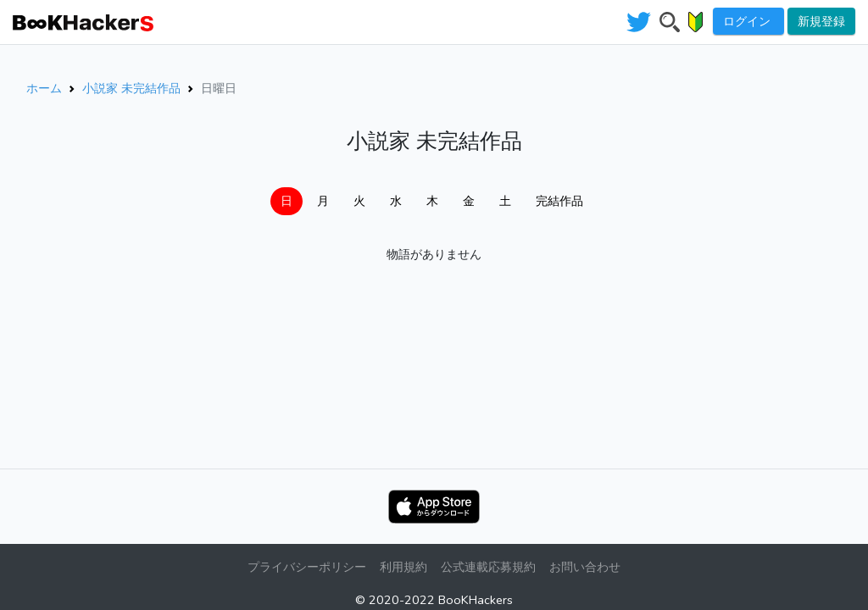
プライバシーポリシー (307, 567)
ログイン (748, 21)
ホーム (44, 88)
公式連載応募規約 (488, 567)
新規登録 (821, 21)
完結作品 (559, 201)
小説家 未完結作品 (131, 88)
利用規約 (403, 567)
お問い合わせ (585, 567)
